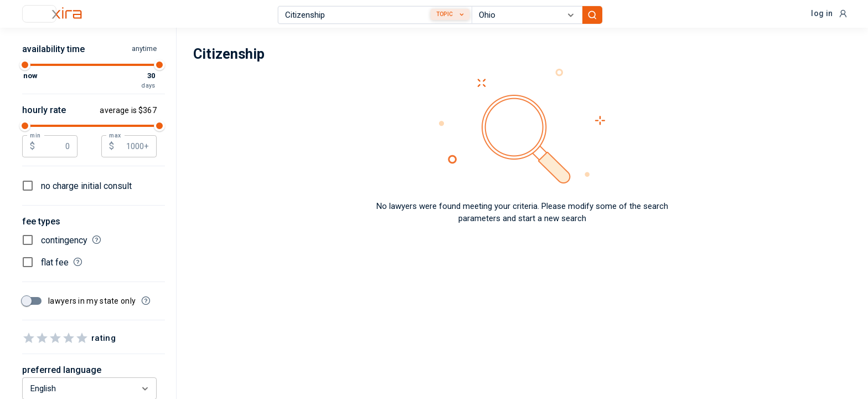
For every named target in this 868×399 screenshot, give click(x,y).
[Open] (571, 15)
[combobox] (375, 15)
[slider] (25, 65)
